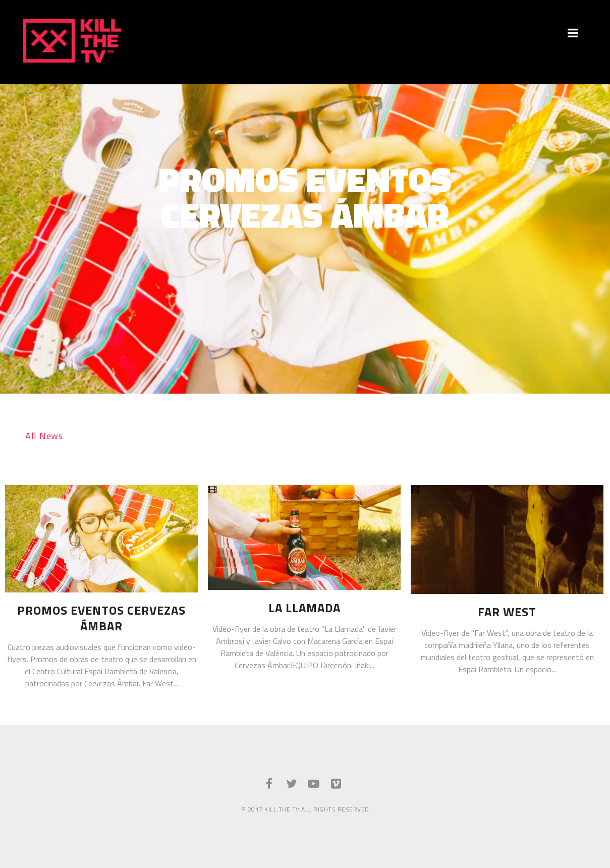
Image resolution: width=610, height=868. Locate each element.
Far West (507, 612)
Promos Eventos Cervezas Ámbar (101, 618)
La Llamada (304, 608)
